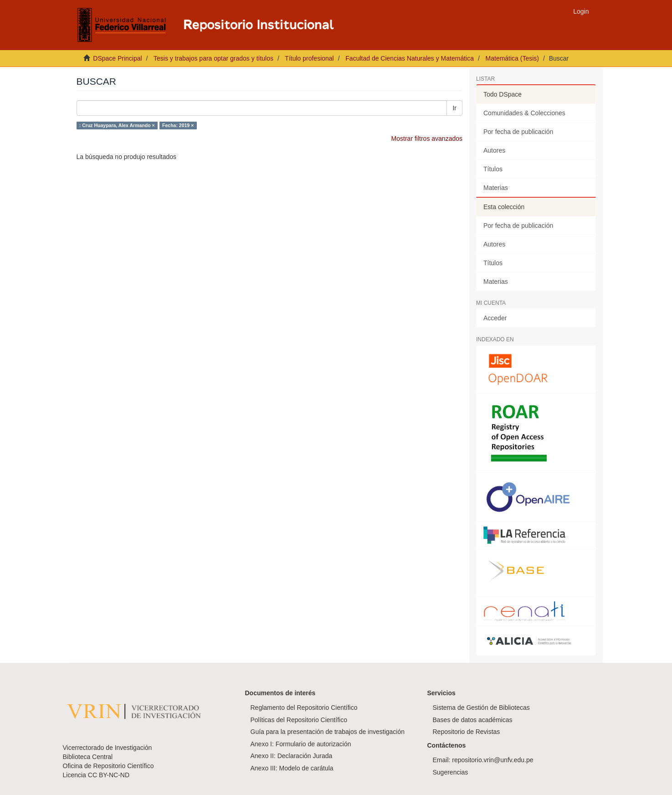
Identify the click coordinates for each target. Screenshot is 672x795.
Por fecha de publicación (518, 132)
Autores (494, 150)
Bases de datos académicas (473, 720)
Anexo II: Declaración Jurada (292, 756)
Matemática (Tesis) (512, 58)
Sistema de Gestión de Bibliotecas (481, 708)
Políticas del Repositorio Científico (299, 720)
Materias (496, 188)
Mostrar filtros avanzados (427, 138)
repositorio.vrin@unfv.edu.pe (492, 760)
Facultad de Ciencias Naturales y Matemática (410, 58)
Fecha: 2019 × (178, 125)
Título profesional (309, 58)
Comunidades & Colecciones (524, 113)
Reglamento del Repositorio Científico (304, 708)
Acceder (495, 318)
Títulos (493, 169)
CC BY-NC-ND (109, 775)
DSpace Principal (117, 58)
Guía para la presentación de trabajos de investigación (328, 732)
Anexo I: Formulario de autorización (301, 744)
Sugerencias (451, 772)
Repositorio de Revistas (467, 732)
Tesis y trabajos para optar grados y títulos (213, 58)
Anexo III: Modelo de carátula (292, 768)
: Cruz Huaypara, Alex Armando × (117, 125)
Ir (454, 108)
